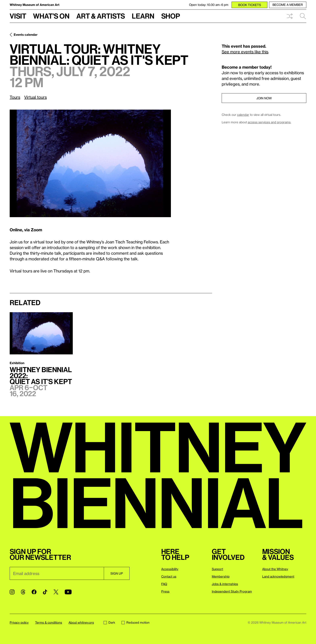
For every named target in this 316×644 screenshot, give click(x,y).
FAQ (164, 584)
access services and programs (269, 122)
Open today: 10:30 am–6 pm (209, 5)
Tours (15, 97)
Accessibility (170, 569)
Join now (264, 98)
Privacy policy (19, 622)
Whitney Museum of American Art (35, 5)
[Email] (57, 573)
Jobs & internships (225, 584)
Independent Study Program (232, 591)
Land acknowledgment (278, 576)
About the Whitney (275, 569)
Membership (221, 576)
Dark (109, 622)
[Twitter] (56, 592)
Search (303, 16)
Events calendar (26, 35)
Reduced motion (136, 622)
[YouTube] (68, 592)
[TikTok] (45, 592)
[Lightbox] (90, 163)
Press (165, 591)
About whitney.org (81, 622)
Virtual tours (35, 97)
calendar (243, 115)
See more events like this (245, 52)
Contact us (169, 576)
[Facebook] (34, 592)
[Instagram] (12, 592)
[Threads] (23, 592)
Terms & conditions (49, 622)
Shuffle (290, 16)
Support (217, 569)
